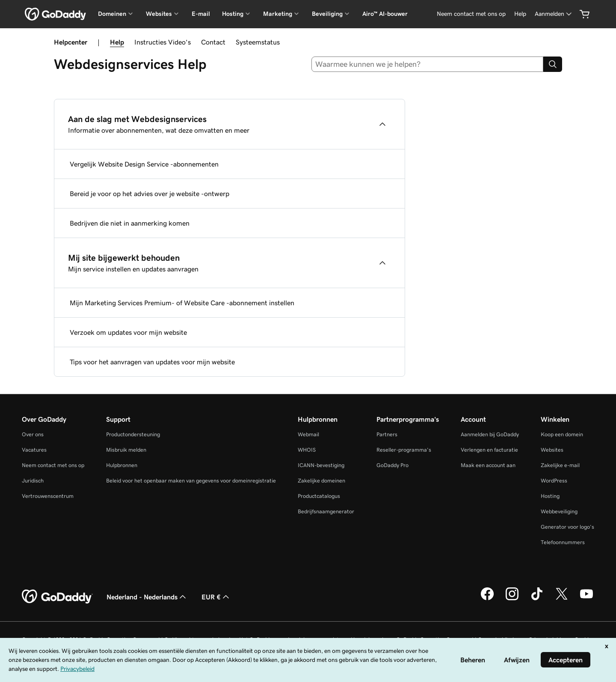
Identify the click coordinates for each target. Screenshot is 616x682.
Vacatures (34, 450)
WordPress (554, 481)
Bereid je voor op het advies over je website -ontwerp (150, 194)
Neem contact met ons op (53, 465)
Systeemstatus (258, 42)
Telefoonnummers (563, 542)
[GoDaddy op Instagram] (512, 599)
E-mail (201, 14)
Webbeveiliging (559, 511)
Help (117, 42)
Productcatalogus (319, 496)
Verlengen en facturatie (489, 450)
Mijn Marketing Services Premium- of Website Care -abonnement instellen (182, 303)
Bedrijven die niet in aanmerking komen (130, 223)
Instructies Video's (163, 42)
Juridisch (33, 481)
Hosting (550, 496)
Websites (552, 450)
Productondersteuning (133, 434)
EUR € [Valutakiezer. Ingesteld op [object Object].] (216, 597)
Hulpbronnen (122, 465)
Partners (387, 434)
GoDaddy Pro (392, 465)
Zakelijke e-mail (560, 465)
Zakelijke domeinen (321, 481)
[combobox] (428, 64)
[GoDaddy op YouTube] (586, 599)
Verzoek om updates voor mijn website (128, 332)
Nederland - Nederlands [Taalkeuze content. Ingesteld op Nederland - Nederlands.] (147, 597)
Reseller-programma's (404, 450)
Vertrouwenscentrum (48, 496)
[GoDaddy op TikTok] (537, 599)
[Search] (553, 64)
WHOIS (307, 450)
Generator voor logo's (567, 527)
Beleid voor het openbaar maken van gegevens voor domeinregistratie (191, 481)
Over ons (33, 434)
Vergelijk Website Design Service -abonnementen (144, 164)
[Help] (520, 14)
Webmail (308, 434)
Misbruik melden (126, 450)
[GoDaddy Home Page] (57, 597)
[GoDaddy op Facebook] (487, 599)
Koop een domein (562, 434)
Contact (213, 42)
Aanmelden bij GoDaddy (490, 434)
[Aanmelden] (554, 14)
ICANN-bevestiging (321, 465)
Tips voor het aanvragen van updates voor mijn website (152, 362)
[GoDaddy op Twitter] (562, 599)
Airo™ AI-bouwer (385, 14)
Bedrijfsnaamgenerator (326, 511)
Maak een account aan (488, 465)
